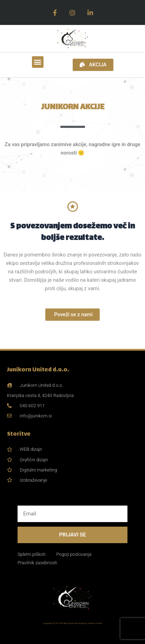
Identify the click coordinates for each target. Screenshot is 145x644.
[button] (38, 62)
